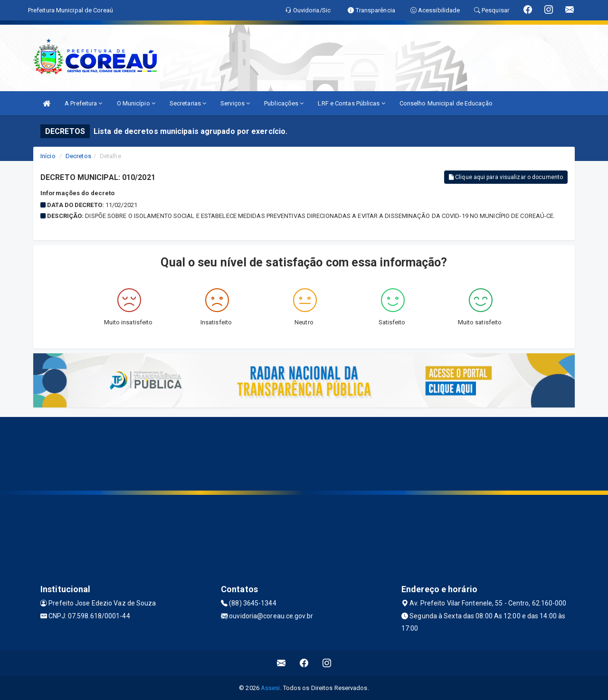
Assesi (271, 688)
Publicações (284, 103)
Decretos (78, 156)
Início (48, 156)
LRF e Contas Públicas (351, 103)
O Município (136, 103)
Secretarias (188, 103)
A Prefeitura (83, 103)
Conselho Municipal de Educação (446, 103)
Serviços (235, 103)
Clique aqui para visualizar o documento (506, 177)
